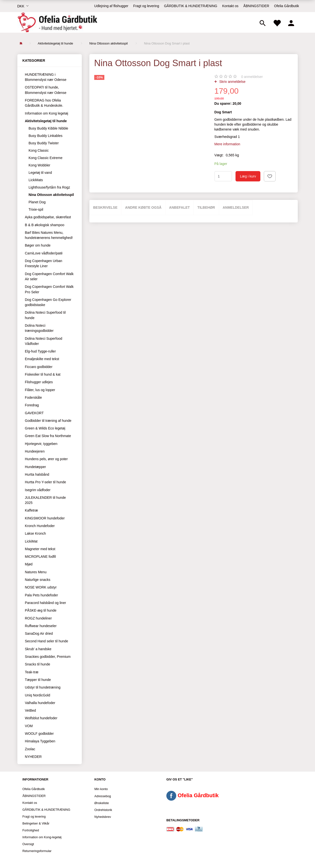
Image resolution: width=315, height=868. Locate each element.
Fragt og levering (146, 6)
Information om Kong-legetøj (42, 837)
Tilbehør (206, 207)
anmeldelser (252, 77)
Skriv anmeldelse (232, 82)
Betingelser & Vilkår (36, 824)
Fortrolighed (31, 830)
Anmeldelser (236, 207)
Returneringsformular (37, 851)
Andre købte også (143, 207)
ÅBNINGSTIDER (256, 6)
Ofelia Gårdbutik (287, 6)
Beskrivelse (105, 207)
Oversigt (28, 844)
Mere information (227, 144)
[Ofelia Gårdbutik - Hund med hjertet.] (57, 22)
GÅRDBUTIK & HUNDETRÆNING (190, 6)
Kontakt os (230, 6)
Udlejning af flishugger (111, 6)
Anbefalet (179, 207)
